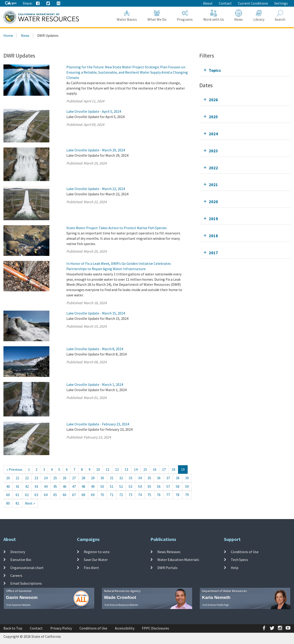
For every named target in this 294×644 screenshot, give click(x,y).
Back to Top (13, 628)
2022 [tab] (213, 168)
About (208, 3)
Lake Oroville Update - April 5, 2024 (94, 111)
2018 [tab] (213, 236)
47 (74, 486)
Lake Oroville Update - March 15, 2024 (96, 313)
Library (259, 16)
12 (117, 469)
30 (102, 478)
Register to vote (97, 552)
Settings (281, 3)
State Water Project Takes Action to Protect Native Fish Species (117, 228)
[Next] (30, 503)
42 (27, 486)
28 (83, 478)
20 (8, 478)
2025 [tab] (213, 117)
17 (164, 469)
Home (8, 35)
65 (55, 495)
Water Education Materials (178, 560)
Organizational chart (27, 567)
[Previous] (14, 469)
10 (98, 469)
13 (126, 469)
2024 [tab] (213, 134)
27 (74, 478)
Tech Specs (239, 560)
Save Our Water (96, 560)
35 (149, 478)
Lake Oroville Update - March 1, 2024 (95, 384)
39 (187, 478)
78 (178, 495)
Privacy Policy (61, 628)
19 (183, 469)
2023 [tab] (213, 151)
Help (235, 567)
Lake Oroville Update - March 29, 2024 (96, 150)
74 (140, 495)
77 (168, 495)
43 (36, 486)
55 (149, 486)
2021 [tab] (213, 185)
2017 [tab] (213, 253)
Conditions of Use (245, 552)
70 (102, 495)
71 (112, 495)
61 (17, 495)
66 (65, 495)
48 (83, 486)
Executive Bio (21, 560)
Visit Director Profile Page (216, 605)
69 (93, 495)
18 (173, 469)
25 (55, 478)
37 (168, 478)
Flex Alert (91, 567)
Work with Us (214, 16)
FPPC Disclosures (155, 628)
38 (178, 478)
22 (27, 478)
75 (149, 495)
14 (136, 469)
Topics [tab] (215, 70)
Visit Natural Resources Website (121, 605)
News (239, 16)
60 (8, 495)
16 (155, 469)
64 (46, 495)
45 (55, 486)
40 (8, 486)
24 (46, 478)
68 (83, 495)
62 (27, 495)
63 (36, 495)
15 (145, 469)
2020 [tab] (213, 202)
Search (280, 16)
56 (159, 486)
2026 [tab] (213, 100)
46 (65, 486)
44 (46, 486)
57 (168, 486)
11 (107, 469)
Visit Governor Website (18, 605)
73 (130, 495)
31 (112, 478)
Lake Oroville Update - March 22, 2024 (96, 189)
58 (178, 486)
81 (17, 503)
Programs (185, 16)
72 (121, 495)
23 (36, 478)
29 (93, 478)
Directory (18, 552)
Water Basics (127, 16)
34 (140, 478)
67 (74, 495)
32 (121, 478)
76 (159, 495)
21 (17, 478)
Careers (16, 575)
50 (102, 486)
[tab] (245, 70)
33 (130, 478)
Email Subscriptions (26, 583)
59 (187, 486)
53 (130, 486)
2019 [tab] (213, 219)
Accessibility (125, 628)
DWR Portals (167, 567)
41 (17, 486)
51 (112, 486)
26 (65, 478)
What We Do (157, 16)
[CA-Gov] (11, 3)
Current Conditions (253, 3)
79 (187, 495)
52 (121, 486)
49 (93, 486)
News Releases (169, 552)
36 (159, 478)
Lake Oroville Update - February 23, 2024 (98, 424)
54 (140, 486)
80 (8, 503)
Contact (225, 3)
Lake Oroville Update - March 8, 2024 (95, 349)
